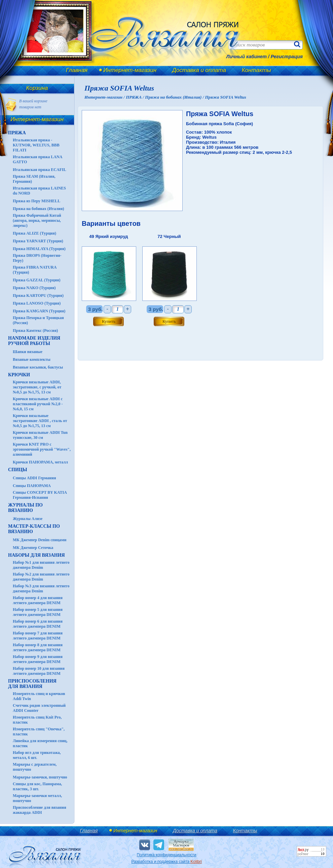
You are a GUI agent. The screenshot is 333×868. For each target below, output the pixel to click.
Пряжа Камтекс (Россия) (35, 331)
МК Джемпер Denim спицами (40, 540)
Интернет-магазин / (105, 97)
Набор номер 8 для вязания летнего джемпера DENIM (38, 647)
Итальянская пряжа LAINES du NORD (39, 191)
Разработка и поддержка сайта (166, 862)
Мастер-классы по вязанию (34, 529)
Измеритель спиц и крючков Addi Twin (39, 696)
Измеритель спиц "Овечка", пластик (39, 732)
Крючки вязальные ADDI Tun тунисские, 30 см (40, 435)
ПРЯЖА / (135, 97)
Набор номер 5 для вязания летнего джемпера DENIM (38, 612)
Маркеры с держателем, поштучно (35, 767)
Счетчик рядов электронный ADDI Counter (39, 708)
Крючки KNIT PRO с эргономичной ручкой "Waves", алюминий (42, 449)
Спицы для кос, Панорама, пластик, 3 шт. (37, 786)
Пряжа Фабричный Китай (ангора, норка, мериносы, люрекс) (37, 220)
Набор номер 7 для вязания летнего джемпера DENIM (38, 636)
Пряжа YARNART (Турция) (38, 241)
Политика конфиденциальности (166, 855)
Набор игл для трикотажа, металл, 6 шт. (37, 755)
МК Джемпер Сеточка (33, 548)
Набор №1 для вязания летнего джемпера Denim (41, 565)
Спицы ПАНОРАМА (32, 486)
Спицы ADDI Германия (34, 478)
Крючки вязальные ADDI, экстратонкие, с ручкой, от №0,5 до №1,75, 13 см (37, 387)
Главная (77, 70)
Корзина (37, 88)
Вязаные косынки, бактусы (38, 367)
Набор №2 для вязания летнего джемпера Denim (41, 577)
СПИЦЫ (18, 470)
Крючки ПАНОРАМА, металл (40, 462)
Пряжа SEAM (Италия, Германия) (34, 179)
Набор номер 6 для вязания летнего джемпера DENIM (38, 624)
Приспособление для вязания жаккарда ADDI (40, 810)
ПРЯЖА (17, 133)
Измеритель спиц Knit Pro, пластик (37, 720)
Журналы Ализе (28, 519)
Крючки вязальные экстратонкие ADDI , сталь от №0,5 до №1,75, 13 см (40, 421)
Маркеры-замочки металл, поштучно (37, 798)
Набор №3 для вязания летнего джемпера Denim (41, 588)
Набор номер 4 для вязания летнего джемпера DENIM (38, 600)
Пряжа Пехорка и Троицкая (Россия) (38, 320)
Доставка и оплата (199, 70)
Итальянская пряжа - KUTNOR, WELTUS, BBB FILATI (36, 145)
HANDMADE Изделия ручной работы (34, 341)
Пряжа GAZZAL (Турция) (37, 280)
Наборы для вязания (36, 555)
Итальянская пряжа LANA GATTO (38, 159)
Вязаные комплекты (32, 359)
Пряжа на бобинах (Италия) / (175, 97)
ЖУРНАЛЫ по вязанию (25, 508)
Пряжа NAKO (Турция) (34, 288)
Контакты (256, 70)
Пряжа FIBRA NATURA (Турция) (35, 270)
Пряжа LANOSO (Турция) (37, 303)
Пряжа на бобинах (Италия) (38, 209)
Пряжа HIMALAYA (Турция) (39, 249)
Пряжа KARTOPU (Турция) (38, 296)
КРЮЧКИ (19, 375)
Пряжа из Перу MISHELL (36, 201)
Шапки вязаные (28, 352)
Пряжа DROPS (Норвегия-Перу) (37, 258)
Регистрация (287, 57)
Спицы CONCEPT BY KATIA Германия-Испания (40, 495)
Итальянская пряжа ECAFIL (40, 170)
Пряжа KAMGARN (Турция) (39, 311)
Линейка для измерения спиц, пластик (40, 743)
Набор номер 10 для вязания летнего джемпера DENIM (39, 671)
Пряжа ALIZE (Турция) (34, 233)
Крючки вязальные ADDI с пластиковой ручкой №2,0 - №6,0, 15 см (38, 404)
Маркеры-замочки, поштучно (40, 777)
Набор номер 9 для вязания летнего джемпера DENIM (38, 659)
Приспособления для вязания (32, 684)
